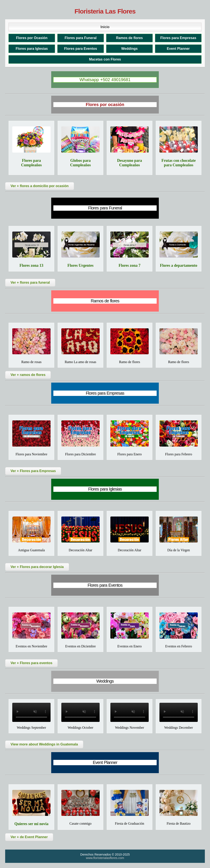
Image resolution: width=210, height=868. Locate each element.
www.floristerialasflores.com (105, 858)
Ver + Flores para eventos (31, 663)
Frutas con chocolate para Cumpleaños (179, 163)
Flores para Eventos (81, 49)
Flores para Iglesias (32, 49)
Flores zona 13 (32, 265)
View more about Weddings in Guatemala (44, 744)
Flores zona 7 (130, 265)
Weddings (129, 49)
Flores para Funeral (81, 38)
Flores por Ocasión (32, 38)
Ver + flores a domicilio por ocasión (40, 186)
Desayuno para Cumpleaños (130, 163)
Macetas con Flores (105, 59)
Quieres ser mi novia (31, 824)
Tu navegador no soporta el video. (31, 712)
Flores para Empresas (178, 38)
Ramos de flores (129, 38)
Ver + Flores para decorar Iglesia (37, 567)
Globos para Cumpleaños (80, 163)
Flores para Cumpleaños (31, 163)
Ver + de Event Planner (29, 837)
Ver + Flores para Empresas (33, 471)
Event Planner (178, 49)
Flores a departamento (179, 265)
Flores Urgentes (80, 265)
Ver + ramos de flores (28, 375)
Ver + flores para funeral (30, 283)
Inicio (105, 27)
